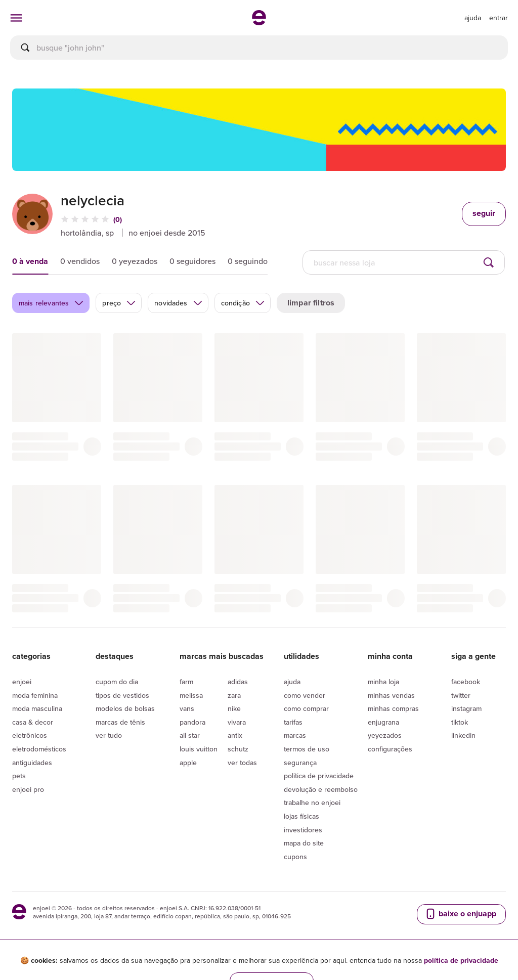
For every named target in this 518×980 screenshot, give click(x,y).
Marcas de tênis (120, 722)
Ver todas (242, 763)
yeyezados (385, 735)
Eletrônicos (30, 735)
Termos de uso (307, 749)
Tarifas (293, 722)
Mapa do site (304, 843)
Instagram (466, 708)
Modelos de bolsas (125, 708)
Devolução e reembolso (321, 789)
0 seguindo (248, 261)
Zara (234, 695)
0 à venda (30, 261)
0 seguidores (192, 261)
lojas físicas (301, 816)
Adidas (238, 682)
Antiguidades (32, 763)
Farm (186, 682)
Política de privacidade (319, 776)
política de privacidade (461, 960)
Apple (188, 763)
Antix (235, 735)
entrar (499, 18)
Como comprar (306, 708)
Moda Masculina (37, 708)
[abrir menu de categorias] (16, 18)
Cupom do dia (117, 682)
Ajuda (292, 682)
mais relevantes (51, 303)
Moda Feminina (35, 695)
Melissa (191, 695)
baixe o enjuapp (460, 914)
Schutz (238, 749)
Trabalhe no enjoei (312, 803)
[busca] (259, 48)
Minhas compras (393, 708)
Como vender (305, 695)
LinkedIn (463, 735)
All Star (190, 735)
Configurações (390, 749)
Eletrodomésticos (39, 749)
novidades (178, 303)
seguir (484, 213)
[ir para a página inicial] (259, 22)
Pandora (192, 722)
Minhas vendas (391, 695)
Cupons (295, 857)
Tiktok (460, 722)
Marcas (295, 735)
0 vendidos (80, 261)
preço (119, 303)
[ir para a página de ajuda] (473, 18)
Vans (187, 708)
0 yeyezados (135, 261)
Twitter (461, 695)
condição (243, 303)
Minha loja (383, 682)
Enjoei (22, 682)
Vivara (237, 722)
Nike (234, 708)
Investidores (303, 830)
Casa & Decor (33, 722)
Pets (19, 776)
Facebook (466, 682)
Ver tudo (109, 735)
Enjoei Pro (28, 789)
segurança (300, 763)
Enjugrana (383, 722)
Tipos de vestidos (122, 695)
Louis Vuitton (199, 749)
